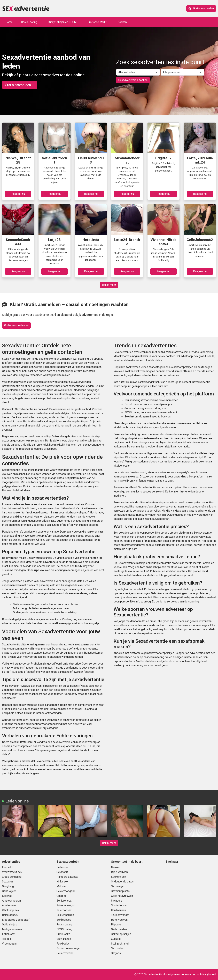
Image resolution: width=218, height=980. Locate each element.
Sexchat (7, 896)
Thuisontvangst (120, 915)
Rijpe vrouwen (119, 872)
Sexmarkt (62, 872)
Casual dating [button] (29, 22)
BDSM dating (64, 929)
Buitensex (63, 867)
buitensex (25, 728)
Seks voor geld (66, 891)
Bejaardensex (10, 915)
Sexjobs (116, 953)
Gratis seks (63, 934)
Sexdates (8, 882)
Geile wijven (9, 891)
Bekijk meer (109, 285)
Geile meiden (119, 929)
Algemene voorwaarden (182, 974)
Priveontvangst (66, 905)
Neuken (116, 867)
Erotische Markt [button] (97, 22)
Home (9, 22)
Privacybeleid (208, 974)
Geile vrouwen (65, 953)
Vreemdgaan (10, 944)
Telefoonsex (64, 910)
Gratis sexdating (12, 877)
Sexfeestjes (64, 920)
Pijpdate (116, 924)
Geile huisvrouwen (122, 896)
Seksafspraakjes (121, 934)
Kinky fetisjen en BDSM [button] (63, 22)
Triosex (6, 939)
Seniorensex (64, 901)
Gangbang (8, 886)
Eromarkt (7, 867)
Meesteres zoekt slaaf (16, 920)
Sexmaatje (117, 886)
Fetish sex (8, 934)
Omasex (61, 896)
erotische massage (14, 724)
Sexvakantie (64, 939)
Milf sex (61, 886)
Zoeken (122, 22)
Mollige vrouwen (12, 929)
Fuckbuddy (63, 944)
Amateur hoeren (11, 901)
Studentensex (119, 905)
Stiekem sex (119, 877)
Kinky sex (62, 882)
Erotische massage (68, 948)
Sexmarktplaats (120, 891)
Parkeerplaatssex (67, 877)
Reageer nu (18, 194)
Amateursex (9, 905)
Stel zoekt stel (120, 944)
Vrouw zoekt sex (12, 872)
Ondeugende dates (122, 882)
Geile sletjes (10, 924)
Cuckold (116, 939)
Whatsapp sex (11, 910)
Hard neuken (118, 910)
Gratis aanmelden (201, 8)
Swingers (117, 901)
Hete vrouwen (119, 920)
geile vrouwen (48, 720)
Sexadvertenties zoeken (133, 80)
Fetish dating (64, 924)
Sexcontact (118, 948)
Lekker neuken (65, 915)
